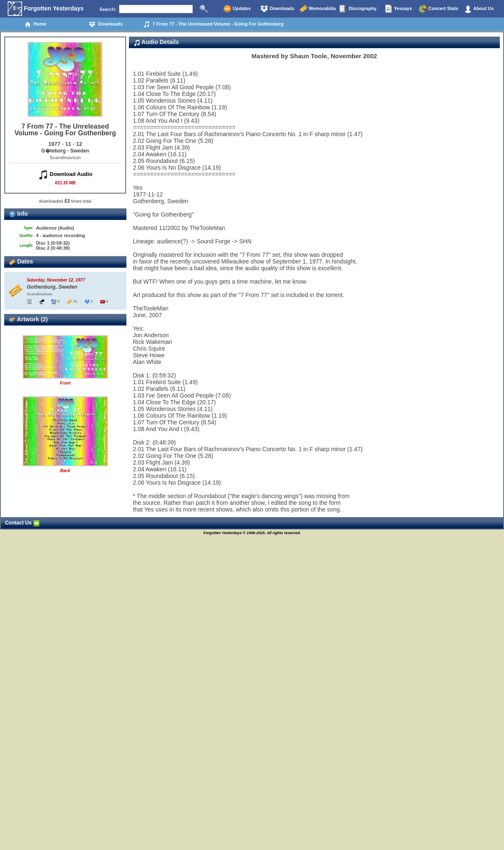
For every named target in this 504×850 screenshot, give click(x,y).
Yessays (398, 9)
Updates (237, 9)
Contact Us (22, 523)
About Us (479, 9)
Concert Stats (438, 9)
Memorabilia (318, 9)
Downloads (277, 9)
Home (35, 24)
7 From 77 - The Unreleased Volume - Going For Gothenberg (213, 24)
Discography (358, 9)
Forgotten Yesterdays (45, 9)
